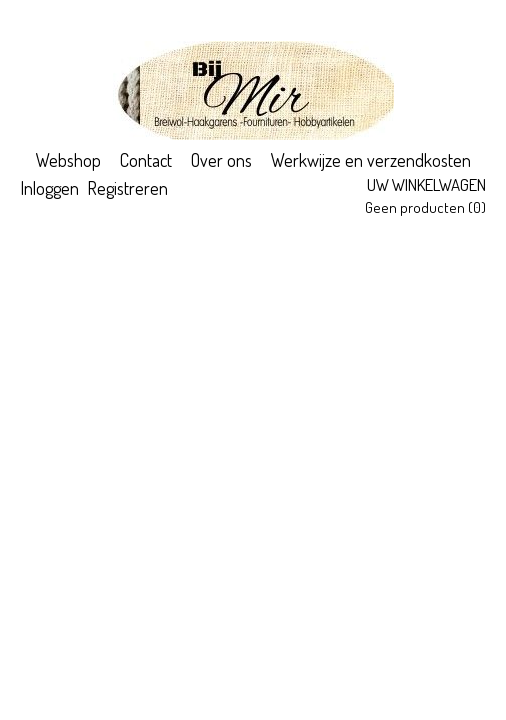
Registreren (127, 188)
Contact (146, 160)
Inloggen (49, 188)
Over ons (221, 160)
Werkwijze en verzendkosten (371, 160)
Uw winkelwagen (426, 184)
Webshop (68, 160)
